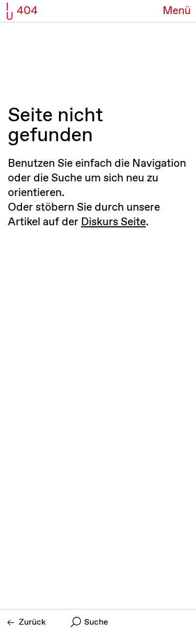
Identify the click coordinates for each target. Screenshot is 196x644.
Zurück (27, 622)
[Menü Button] (177, 11)
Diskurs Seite (113, 222)
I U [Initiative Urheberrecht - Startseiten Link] (10, 12)
